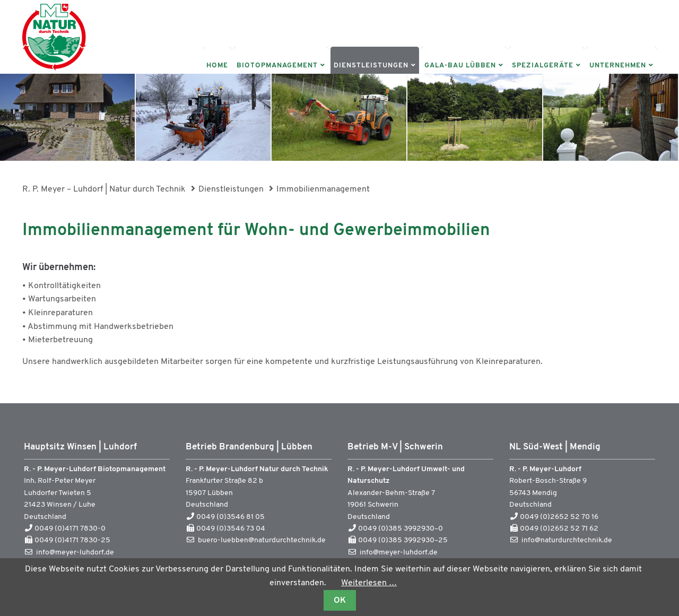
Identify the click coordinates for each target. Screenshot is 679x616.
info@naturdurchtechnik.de (567, 540)
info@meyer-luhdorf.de (75, 553)
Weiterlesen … (369, 583)
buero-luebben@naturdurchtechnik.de (262, 540)
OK (340, 601)
